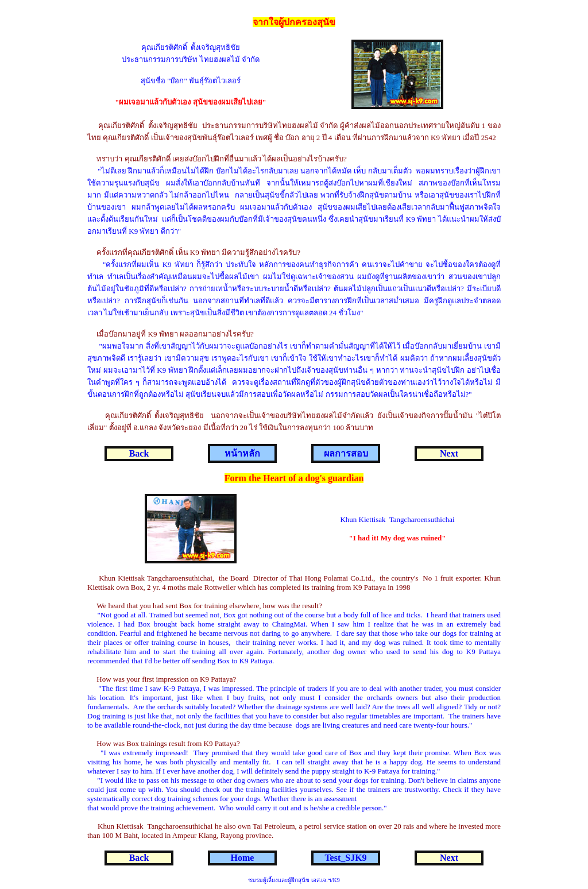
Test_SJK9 (345, 858)
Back (139, 453)
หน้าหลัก (242, 453)
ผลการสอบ (346, 453)
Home (243, 858)
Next (449, 453)
